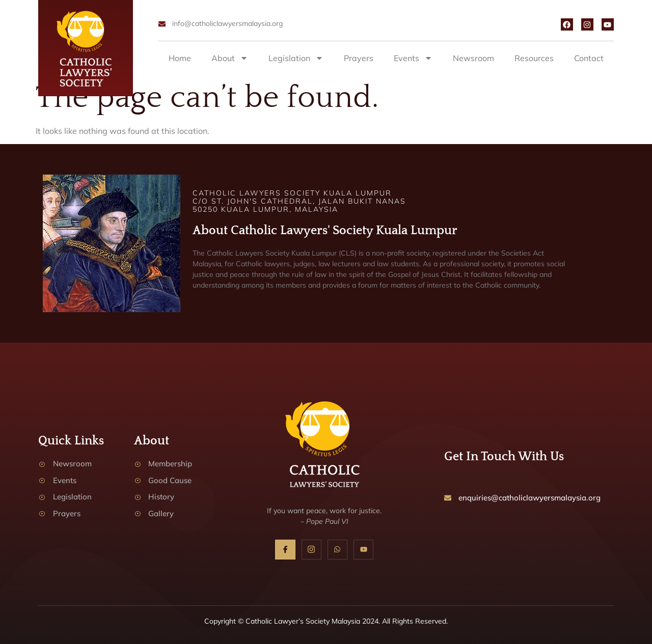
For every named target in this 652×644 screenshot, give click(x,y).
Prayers (359, 58)
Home (180, 58)
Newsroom (473, 58)
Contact (589, 58)
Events (413, 58)
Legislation (296, 58)
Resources (534, 58)
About (230, 58)
